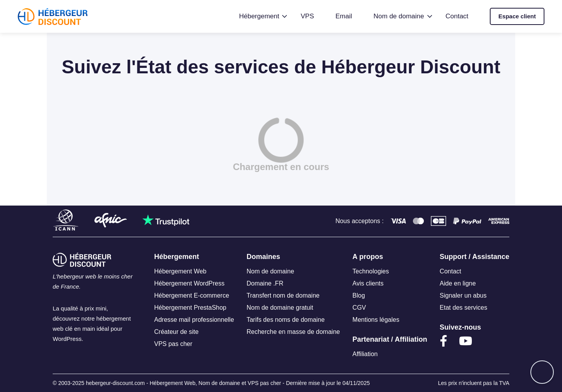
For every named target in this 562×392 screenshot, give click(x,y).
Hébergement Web (180, 271)
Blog (359, 295)
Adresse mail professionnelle (194, 320)
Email (344, 16)
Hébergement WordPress (189, 283)
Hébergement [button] (259, 16)
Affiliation (365, 354)
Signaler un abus (463, 295)
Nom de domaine (270, 271)
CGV (359, 308)
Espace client (517, 16)
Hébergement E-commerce (192, 295)
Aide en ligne (458, 283)
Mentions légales (376, 320)
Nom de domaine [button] (399, 16)
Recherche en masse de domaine (293, 332)
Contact (457, 16)
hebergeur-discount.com (115, 383)
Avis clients (368, 283)
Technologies (371, 271)
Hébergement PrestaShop (190, 308)
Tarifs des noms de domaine (286, 320)
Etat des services (464, 308)
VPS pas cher (173, 344)
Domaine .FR (265, 283)
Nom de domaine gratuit (280, 308)
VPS (307, 16)
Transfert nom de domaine (283, 295)
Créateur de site (176, 332)
